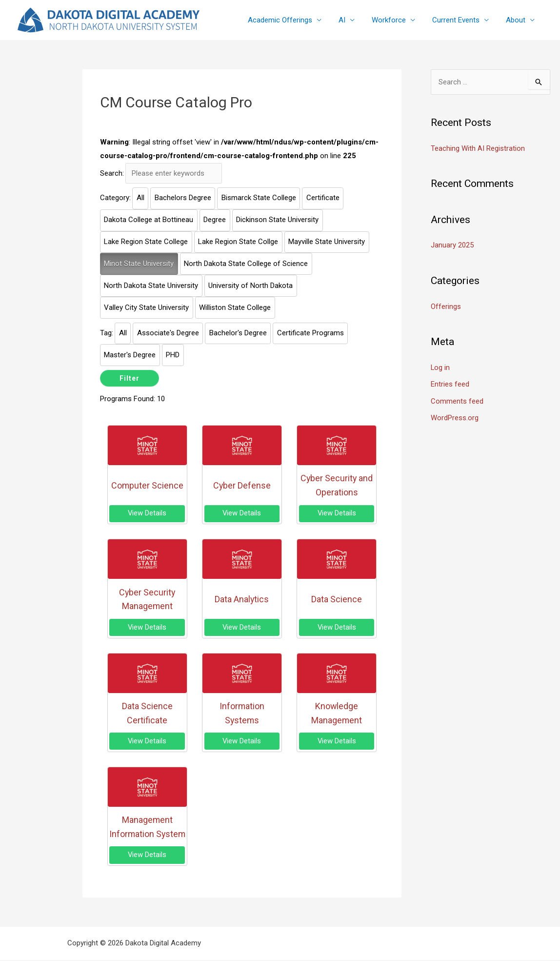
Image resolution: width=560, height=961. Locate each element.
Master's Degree (130, 355)
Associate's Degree (168, 333)
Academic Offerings (291, 20)
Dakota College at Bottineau (149, 220)
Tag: (107, 333)
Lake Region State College (146, 242)
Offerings (446, 306)
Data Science (337, 600)
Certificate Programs (310, 333)
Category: (115, 198)
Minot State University (139, 264)
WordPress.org (455, 416)
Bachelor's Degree (238, 333)
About (517, 20)
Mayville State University (327, 242)
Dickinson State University (277, 220)
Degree (215, 220)
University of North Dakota (250, 286)
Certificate (323, 198)
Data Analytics (242, 600)
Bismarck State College (259, 198)
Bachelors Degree (183, 198)
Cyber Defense (242, 485)
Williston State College (235, 307)
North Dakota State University (151, 286)
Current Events (459, 20)
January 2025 (452, 245)
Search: (112, 173)
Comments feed (457, 399)
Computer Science (147, 485)
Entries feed (450, 383)
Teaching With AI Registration (478, 148)
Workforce (395, 20)
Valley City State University (146, 307)
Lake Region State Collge (238, 242)
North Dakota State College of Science (246, 264)
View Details (147, 513)
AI (350, 20)
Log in (440, 367)
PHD (173, 355)
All (140, 198)
